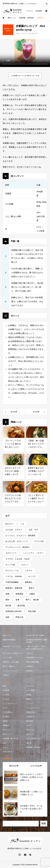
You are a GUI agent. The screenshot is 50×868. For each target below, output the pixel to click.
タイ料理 (6, 695)
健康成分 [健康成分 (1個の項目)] (29, 582)
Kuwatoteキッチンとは (35, 658)
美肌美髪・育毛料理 (34, 747)
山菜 (4, 743)
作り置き (6, 717)
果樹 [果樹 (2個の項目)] (7, 600)
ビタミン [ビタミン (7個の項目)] (25, 565)
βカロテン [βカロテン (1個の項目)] (10, 524)
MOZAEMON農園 (33, 662)
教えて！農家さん (9, 666)
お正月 (29, 725)
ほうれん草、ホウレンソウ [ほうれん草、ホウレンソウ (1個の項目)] (17, 541)
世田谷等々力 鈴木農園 (11, 662)
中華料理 (6, 690)
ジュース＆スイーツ (10, 704)
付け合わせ (30, 717)
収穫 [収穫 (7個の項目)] (7, 594)
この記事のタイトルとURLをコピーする (25, 76)
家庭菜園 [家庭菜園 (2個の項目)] (19, 594)
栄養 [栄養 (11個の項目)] (17, 600)
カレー (5, 747)
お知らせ (30, 653)
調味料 (29, 699)
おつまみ (6, 699)
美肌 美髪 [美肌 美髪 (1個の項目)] (32, 611)
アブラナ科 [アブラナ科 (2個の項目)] (39, 541)
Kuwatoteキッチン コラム (12, 646)
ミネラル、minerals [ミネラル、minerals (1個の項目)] (14, 576)
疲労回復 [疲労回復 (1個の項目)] (21, 606)
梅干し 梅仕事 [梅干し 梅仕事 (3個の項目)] (32, 600)
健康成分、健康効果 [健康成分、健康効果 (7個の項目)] (14, 588)
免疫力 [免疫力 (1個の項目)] (31, 588)
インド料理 (30, 690)
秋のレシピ (30, 730)
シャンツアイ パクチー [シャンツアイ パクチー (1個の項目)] (33, 553)
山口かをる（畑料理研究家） (30, 33)
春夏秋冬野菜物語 (9, 640)
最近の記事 (14, 766)
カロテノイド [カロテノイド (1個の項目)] (11, 553)
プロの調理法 (7, 712)
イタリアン (30, 686)
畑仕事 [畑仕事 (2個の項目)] (8, 606)
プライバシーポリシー (11, 671)
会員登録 (39, 11)
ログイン (30, 11)
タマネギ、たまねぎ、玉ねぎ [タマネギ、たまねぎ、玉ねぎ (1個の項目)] (18, 559)
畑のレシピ (7, 635)
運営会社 (30, 671)
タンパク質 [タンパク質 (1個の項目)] (10, 565)
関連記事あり (31, 712)
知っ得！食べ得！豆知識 (35, 635)
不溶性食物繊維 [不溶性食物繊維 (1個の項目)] (12, 582)
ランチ (5, 708)
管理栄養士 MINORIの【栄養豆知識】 (37, 641)
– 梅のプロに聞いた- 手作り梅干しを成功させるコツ (37, 648)
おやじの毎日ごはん (34, 739)
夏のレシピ (7, 734)
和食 (4, 686)
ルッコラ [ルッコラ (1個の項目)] (32, 576)
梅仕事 (29, 743)
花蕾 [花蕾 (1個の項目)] (7, 617)
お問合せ (6, 675)
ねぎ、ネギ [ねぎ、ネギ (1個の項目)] (33, 530)
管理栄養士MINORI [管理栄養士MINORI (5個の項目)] (14, 611)
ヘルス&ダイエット (33, 708)
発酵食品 (6, 725)
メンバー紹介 (7, 658)
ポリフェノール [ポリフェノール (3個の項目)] (12, 570)
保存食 (5, 721)
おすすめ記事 (36, 766)
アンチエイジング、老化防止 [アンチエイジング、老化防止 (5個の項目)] (18, 547)
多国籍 (29, 695)
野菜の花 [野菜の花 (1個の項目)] (19, 617)
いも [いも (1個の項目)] (22, 524)
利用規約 (30, 666)
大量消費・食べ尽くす (11, 739)
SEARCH (47, 3)
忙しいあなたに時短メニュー (13, 653)
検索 (44, 823)
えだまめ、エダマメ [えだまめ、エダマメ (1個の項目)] (14, 530)
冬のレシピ (7, 730)
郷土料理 (30, 721)
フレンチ (30, 704)
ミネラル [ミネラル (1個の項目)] (29, 570)
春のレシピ (30, 734)
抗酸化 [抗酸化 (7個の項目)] (32, 594)
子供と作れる (7, 752)
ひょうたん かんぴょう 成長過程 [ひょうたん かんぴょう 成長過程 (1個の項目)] (20, 535)
